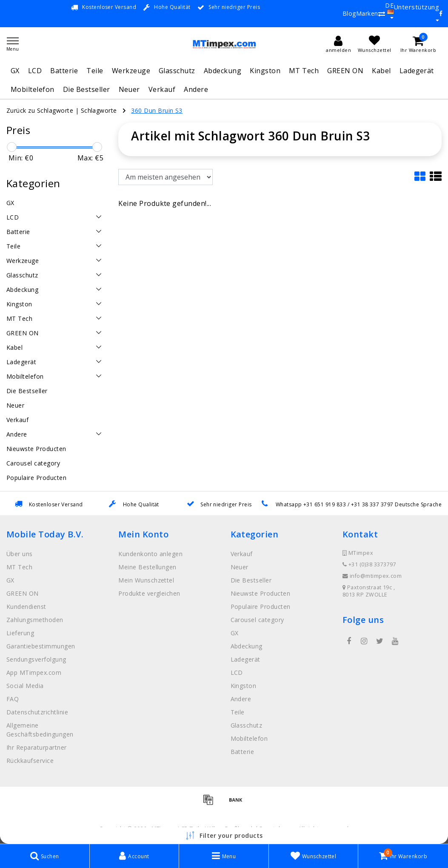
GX (15, 71)
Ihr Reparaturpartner (37, 747)
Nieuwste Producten (261, 593)
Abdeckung (223, 71)
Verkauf (162, 89)
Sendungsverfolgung (36, 659)
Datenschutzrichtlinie (37, 712)
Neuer (129, 89)
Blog (349, 13)
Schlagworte (99, 110)
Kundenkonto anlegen (150, 554)
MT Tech (304, 71)
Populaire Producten (261, 607)
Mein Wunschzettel (146, 580)
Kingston (265, 71)
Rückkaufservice (30, 761)
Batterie (64, 71)
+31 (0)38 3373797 (369, 564)
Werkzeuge (131, 71)
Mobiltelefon (33, 89)
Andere (196, 89)
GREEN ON (345, 71)
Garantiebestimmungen (41, 646)
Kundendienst (26, 607)
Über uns (20, 554)
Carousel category (257, 620)
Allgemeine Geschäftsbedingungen (40, 730)
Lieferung (20, 633)
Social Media (25, 686)
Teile (95, 71)
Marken (367, 13)
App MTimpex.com (34, 672)
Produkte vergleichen (149, 593)
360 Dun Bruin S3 (157, 110)
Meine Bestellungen (147, 567)
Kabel (381, 71)
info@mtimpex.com (372, 576)
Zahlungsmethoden (35, 620)
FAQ (13, 699)
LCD (35, 71)
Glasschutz (177, 71)
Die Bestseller (87, 89)
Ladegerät (417, 71)
